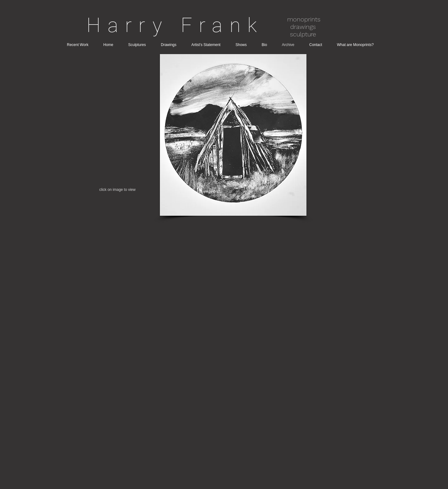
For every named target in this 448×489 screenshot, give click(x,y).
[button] (233, 135)
